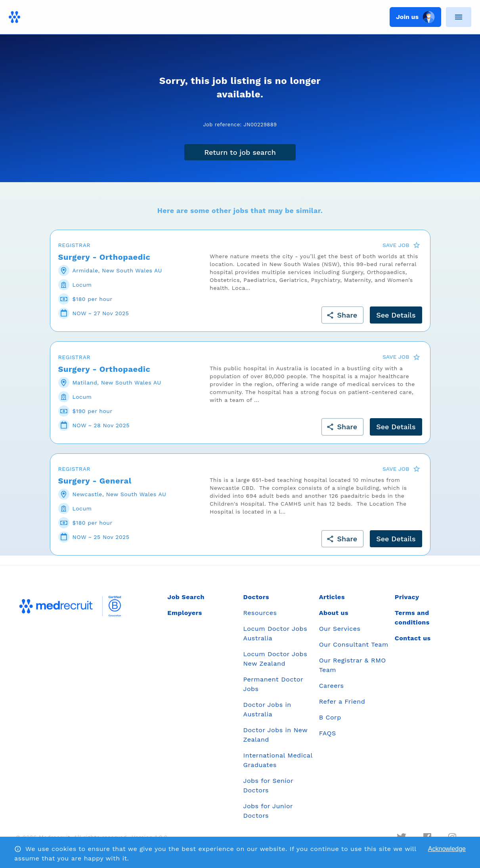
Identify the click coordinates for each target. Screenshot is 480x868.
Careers (332, 686)
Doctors (256, 597)
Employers (185, 613)
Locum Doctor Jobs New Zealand (275, 659)
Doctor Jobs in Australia (267, 709)
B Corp (330, 717)
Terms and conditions (412, 618)
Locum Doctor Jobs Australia (275, 633)
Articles (332, 597)
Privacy (407, 597)
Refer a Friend (342, 701)
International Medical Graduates (278, 760)
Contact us (413, 638)
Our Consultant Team (354, 644)
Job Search (186, 597)
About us (334, 613)
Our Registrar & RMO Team (353, 665)
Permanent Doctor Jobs (273, 684)
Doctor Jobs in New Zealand (275, 735)
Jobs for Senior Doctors (268, 785)
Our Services (340, 629)
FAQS (328, 733)
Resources (260, 613)
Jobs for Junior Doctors (268, 811)
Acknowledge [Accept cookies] (447, 849)
